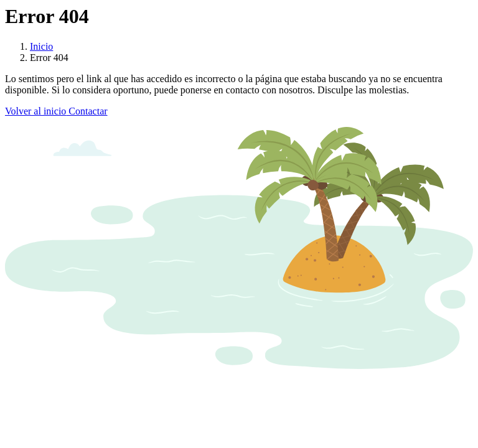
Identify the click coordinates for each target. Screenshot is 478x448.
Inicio (41, 46)
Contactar (87, 111)
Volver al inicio (35, 111)
